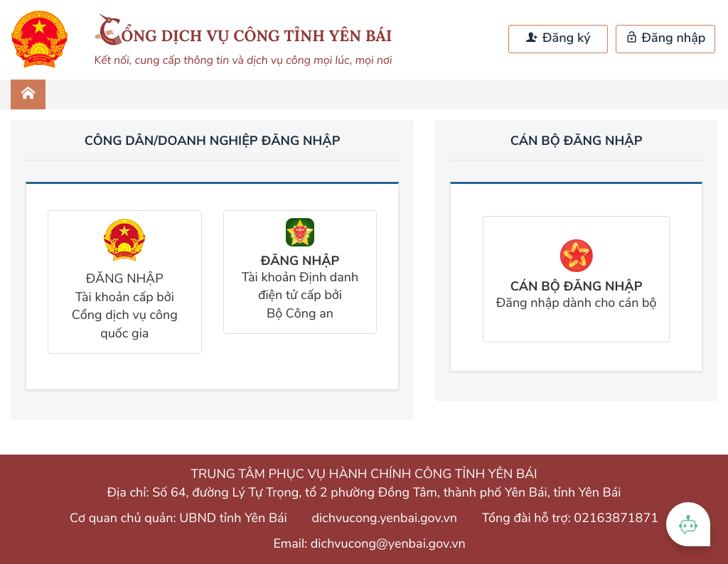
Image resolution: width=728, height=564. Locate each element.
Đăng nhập (666, 38)
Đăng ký (558, 38)
